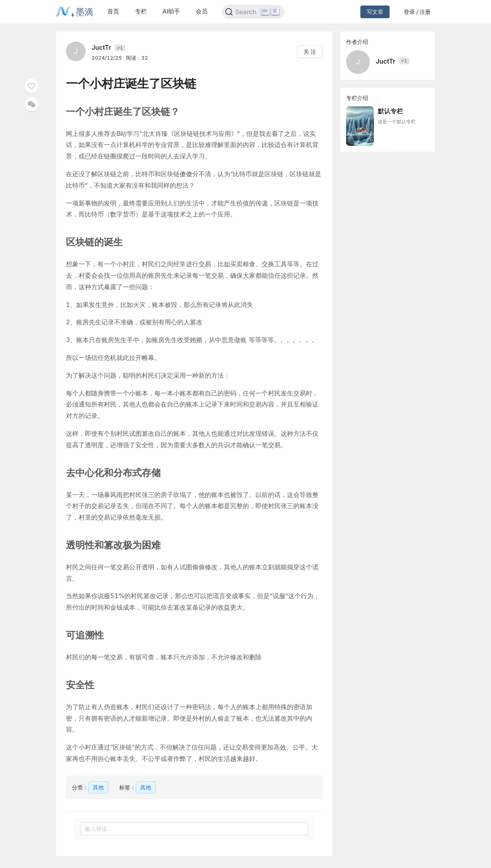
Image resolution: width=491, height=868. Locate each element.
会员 (202, 11)
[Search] (253, 12)
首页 (113, 11)
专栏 (141, 11)
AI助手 (171, 11)
